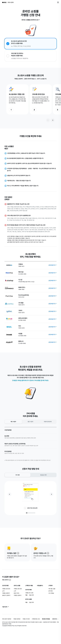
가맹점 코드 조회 (29, 593)
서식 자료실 (51, 593)
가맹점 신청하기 (6, 593)
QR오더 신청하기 (6, 595)
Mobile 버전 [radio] (43, 475)
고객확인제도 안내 (36, 619)
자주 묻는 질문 (52, 589)
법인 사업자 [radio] (30, 422)
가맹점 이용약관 (17, 619)
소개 (3, 591)
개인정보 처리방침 (46, 619)
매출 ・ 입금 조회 (30, 595)
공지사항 (51, 591)
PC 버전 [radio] (18, 475)
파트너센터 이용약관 (7, 619)
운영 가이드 (17, 593)
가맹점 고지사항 (26, 619)
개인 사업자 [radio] (13, 422)
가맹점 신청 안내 (6, 589)
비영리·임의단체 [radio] (48, 422)
